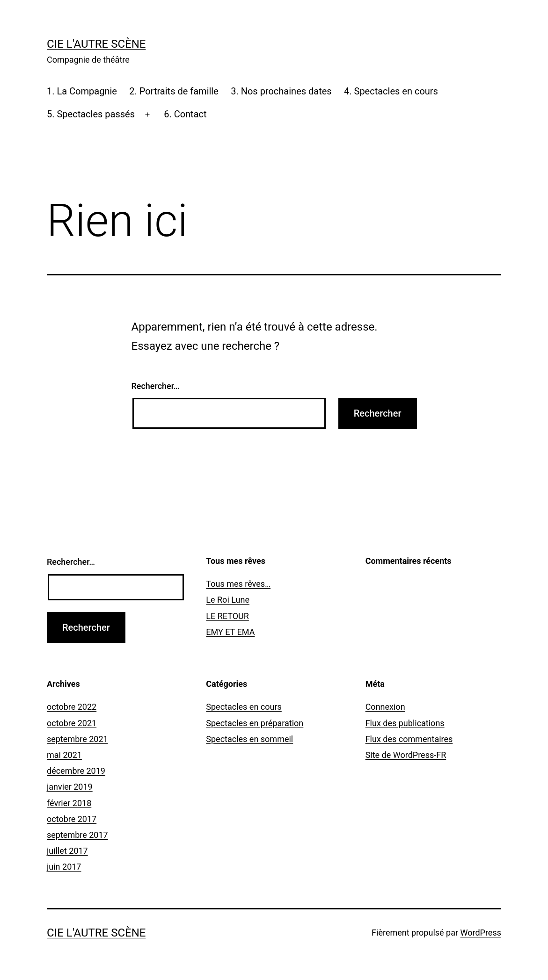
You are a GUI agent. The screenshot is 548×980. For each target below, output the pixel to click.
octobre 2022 (72, 707)
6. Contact (185, 114)
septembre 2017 (77, 835)
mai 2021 (64, 755)
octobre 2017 (72, 819)
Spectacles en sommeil (249, 739)
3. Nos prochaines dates (281, 91)
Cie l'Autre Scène (96, 44)
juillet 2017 (67, 851)
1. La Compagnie (82, 91)
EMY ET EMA (230, 632)
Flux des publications (405, 723)
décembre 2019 (76, 771)
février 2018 (69, 803)
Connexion (385, 707)
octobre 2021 (72, 723)
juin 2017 (64, 867)
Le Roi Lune (228, 600)
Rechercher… (156, 386)
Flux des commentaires (409, 739)
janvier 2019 (70, 787)
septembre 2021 (77, 739)
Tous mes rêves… (238, 584)
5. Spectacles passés (91, 114)
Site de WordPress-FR (406, 755)
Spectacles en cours (244, 707)
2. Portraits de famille (174, 91)
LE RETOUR (227, 616)
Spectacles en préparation (255, 723)
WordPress (481, 933)
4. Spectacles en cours (391, 91)
